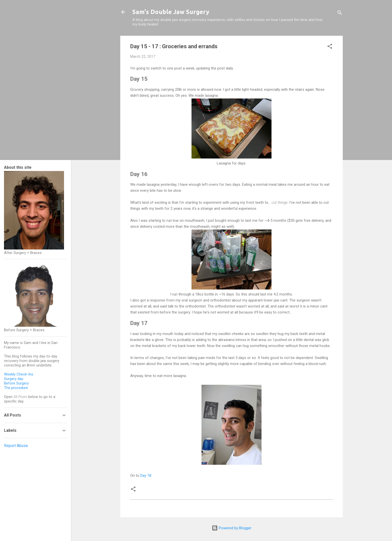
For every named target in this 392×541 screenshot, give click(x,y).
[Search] (340, 14)
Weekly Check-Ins (19, 374)
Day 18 (146, 475)
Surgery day (14, 379)
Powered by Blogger (232, 528)
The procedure (16, 388)
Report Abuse (16, 446)
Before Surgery (16, 383)
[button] (330, 47)
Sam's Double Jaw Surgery (171, 12)
